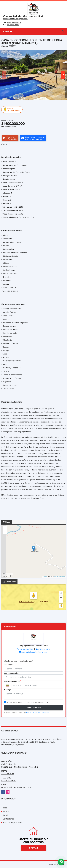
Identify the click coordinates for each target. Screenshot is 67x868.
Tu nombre (9, 665)
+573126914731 (13, 25)
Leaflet (45, 577)
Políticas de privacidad (13, 822)
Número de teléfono (12, 681)
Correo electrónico (12, 673)
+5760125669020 (14, 22)
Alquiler (6, 815)
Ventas (6, 811)
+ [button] (5, 528)
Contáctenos (8, 819)
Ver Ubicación (26, 601)
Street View (12, 110)
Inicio (5, 808)
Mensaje (8, 690)
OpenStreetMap (60, 577)
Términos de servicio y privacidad (38, 713)
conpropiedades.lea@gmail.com (15, 19)
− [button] (5, 532)
